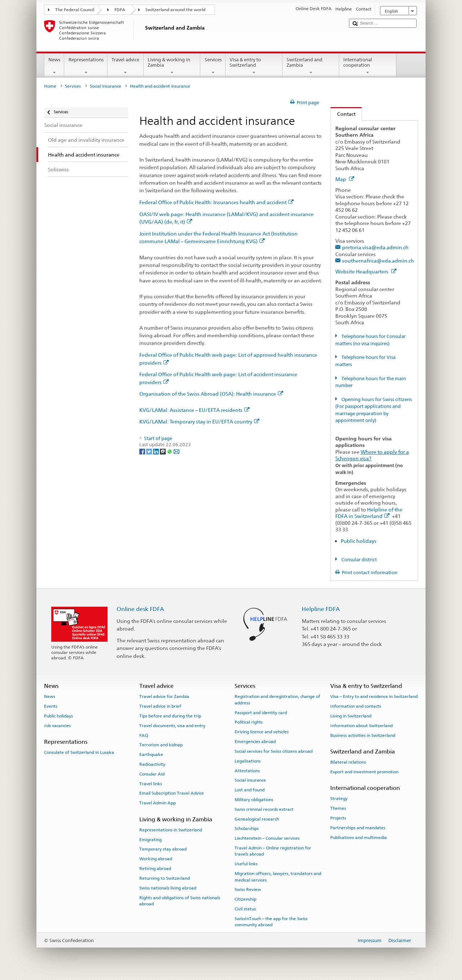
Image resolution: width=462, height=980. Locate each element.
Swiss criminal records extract (264, 809)
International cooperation (368, 66)
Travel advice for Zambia (164, 696)
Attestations (247, 770)
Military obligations (254, 800)
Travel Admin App (158, 803)
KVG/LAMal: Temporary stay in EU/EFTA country (199, 421)
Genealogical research (257, 819)
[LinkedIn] (156, 451)
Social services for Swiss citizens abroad (274, 751)
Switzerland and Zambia (311, 66)
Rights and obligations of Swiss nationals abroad (180, 900)
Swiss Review (248, 889)
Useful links (246, 864)
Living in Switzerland (351, 716)
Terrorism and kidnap (161, 745)
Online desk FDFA (140, 609)
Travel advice (126, 66)
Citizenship (245, 899)
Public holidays (359, 541)
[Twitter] (150, 451)
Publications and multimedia (359, 838)
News (55, 66)
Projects (338, 818)
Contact (343, 114)
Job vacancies (57, 726)
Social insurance (106, 86)
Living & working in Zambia (172, 66)
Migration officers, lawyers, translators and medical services (278, 877)
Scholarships (247, 829)
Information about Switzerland (361, 726)
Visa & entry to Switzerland (254, 66)
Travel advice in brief (160, 706)
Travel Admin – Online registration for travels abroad (273, 851)
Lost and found (250, 790)
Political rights (249, 722)
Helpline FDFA (321, 609)
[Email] (176, 451)
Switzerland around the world (175, 10)
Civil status (245, 909)
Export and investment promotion (364, 772)
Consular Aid (152, 774)
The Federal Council (75, 10)
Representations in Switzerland (171, 830)
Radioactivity (152, 764)
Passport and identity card (261, 712)
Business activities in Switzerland (363, 735)
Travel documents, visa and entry (172, 726)
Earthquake (151, 755)
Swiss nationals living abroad (168, 888)
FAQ (144, 735)
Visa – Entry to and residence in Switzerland (374, 696)
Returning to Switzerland (165, 878)
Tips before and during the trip (170, 716)
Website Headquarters (366, 271)
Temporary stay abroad (163, 849)
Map (345, 179)
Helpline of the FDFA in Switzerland (369, 513)
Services (213, 66)
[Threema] (163, 451)
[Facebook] (143, 451)
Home (50, 86)
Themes (338, 808)
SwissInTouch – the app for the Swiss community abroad (271, 922)
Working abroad (156, 859)
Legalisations (248, 761)
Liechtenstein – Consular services (267, 838)
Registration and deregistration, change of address (277, 700)
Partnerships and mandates (358, 828)
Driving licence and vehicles (262, 732)
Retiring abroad (155, 869)
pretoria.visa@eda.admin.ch (375, 247)
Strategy (339, 799)
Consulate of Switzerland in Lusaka (79, 752)
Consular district (359, 560)
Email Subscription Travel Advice (172, 793)
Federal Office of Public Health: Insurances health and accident (217, 202)
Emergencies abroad (255, 742)
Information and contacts (356, 706)
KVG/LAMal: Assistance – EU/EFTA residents (195, 410)
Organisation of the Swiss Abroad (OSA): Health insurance (211, 394)
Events (51, 706)
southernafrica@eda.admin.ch (378, 261)
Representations (86, 66)
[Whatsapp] (170, 451)
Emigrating (151, 839)
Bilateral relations (348, 762)
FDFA (120, 10)
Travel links (151, 783)
